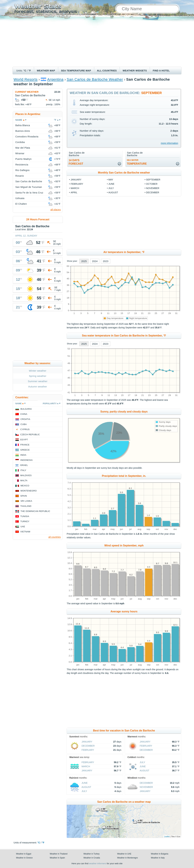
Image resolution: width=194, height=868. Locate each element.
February (77, 184)
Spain (24, 496)
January (76, 180)
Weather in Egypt (24, 854)
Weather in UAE (124, 854)
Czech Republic (30, 434)
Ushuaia (20, 198)
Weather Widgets (135, 71)
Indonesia (26, 460)
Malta (24, 481)
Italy (23, 470)
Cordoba (20, 142)
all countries (55, 537)
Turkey (25, 521)
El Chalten (21, 204)
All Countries (107, 71)
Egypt (24, 440)
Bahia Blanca (23, 125)
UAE (23, 527)
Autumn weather (38, 387)
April (74, 192)
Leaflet (167, 836)
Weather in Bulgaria (160, 854)
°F (30, 71)
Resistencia (22, 165)
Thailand (26, 506)
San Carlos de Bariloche (29, 181)
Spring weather (38, 376)
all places (56, 210)
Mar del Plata (23, 148)
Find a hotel (161, 71)
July (111, 188)
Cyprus (25, 429)
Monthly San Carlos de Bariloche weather (124, 173)
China (24, 414)
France (25, 445)
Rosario (20, 176)
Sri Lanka (26, 501)
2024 (95, 261)
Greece (25, 450)
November (153, 188)
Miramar (20, 153)
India (23, 455)
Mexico (25, 486)
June (111, 184)
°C (25, 71)
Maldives (26, 475)
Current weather (27, 92)
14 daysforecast (76, 162)
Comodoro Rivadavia (27, 137)
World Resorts (26, 79)
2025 (84, 261)
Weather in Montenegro (127, 858)
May (111, 180)
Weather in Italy (158, 858)
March (75, 188)
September (153, 180)
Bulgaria (26, 409)
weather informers (97, 863)
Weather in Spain (57, 858)
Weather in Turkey (91, 854)
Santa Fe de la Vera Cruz (29, 193)
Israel (24, 465)
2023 (106, 261)
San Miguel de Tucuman (29, 187)
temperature (137, 162)
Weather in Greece (24, 858)
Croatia (25, 419)
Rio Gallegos (22, 170)
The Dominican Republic (35, 511)
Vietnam (25, 532)
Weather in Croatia (92, 858)
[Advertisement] (97, 42)
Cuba (24, 424)
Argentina (55, 79)
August (113, 192)
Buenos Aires (23, 131)
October (152, 184)
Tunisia (25, 516)
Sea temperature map (76, 71)
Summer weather (38, 381)
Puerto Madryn (23, 159)
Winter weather (38, 371)
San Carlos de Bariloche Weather (95, 79)
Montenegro (29, 491)
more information (169, 143)
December (153, 192)
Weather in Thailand (59, 854)
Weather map (46, 71)
